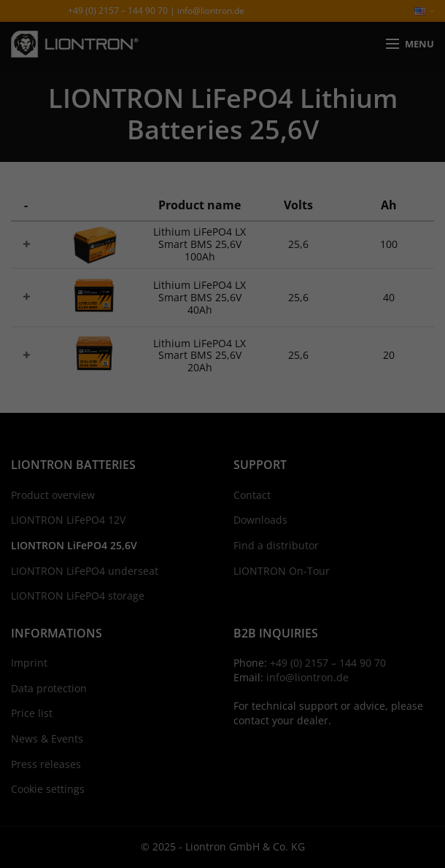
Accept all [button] (223, 503)
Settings (376, 418)
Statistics (203, 452)
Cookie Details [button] (172, 621)
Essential (89, 452)
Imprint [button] (288, 621)
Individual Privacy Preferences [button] (223, 589)
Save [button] (223, 546)
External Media (332, 452)
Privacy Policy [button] (237, 621)
